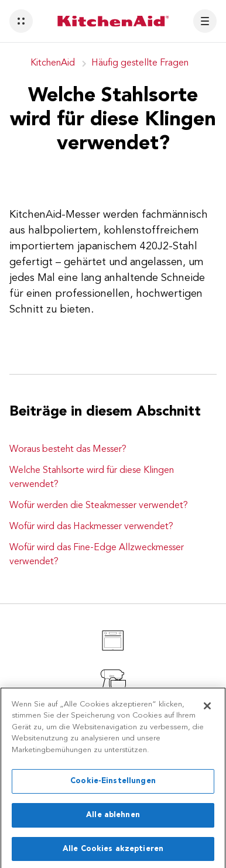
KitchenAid (53, 63)
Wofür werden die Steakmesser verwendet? (99, 506)
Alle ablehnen (113, 819)
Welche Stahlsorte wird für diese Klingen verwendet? (92, 478)
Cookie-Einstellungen (113, 786)
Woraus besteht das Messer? (68, 450)
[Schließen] (207, 710)
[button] (21, 21)
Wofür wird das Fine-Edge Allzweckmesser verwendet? (97, 555)
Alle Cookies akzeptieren (113, 853)
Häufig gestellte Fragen (140, 63)
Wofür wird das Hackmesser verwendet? (91, 527)
